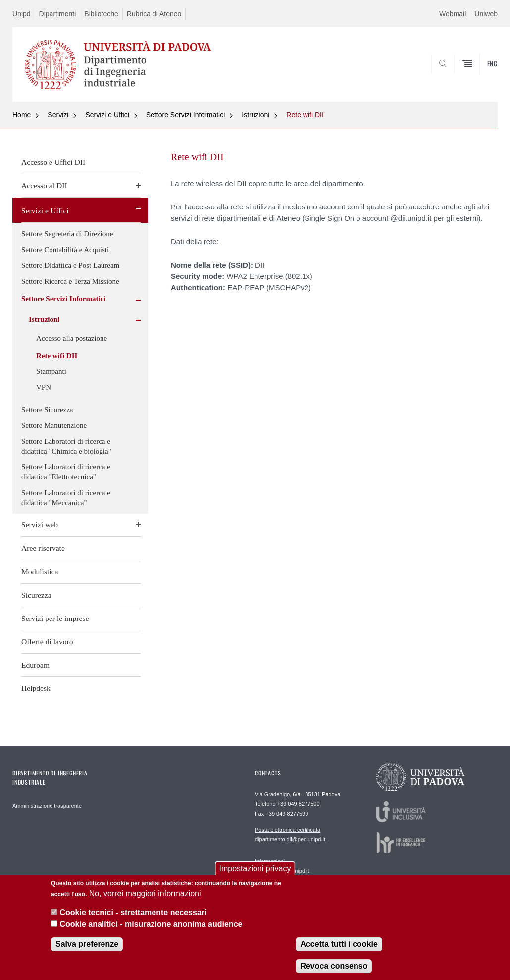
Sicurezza (36, 595)
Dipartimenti (58, 14)
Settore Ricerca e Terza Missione (70, 281)
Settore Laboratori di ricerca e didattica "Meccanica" (66, 498)
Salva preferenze (87, 953)
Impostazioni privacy (255, 876)
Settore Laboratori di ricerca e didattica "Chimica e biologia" (66, 446)
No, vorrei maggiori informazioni (145, 902)
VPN (44, 387)
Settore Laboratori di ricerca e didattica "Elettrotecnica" (66, 472)
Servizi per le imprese (55, 618)
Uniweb (486, 14)
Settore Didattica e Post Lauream (70, 265)
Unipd (22, 14)
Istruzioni (255, 115)
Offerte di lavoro (47, 642)
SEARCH (457, 77)
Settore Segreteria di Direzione (67, 234)
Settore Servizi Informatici (186, 115)
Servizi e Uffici (107, 115)
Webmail (453, 14)
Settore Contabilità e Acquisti (65, 250)
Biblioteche (101, 14)
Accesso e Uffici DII (53, 162)
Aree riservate (43, 548)
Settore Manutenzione (54, 425)
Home (22, 115)
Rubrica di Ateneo (154, 14)
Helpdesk (36, 688)
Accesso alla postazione (72, 338)
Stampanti (51, 371)
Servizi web (40, 525)
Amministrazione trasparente (47, 806)
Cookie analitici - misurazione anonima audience (151, 932)
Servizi (58, 115)
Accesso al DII (44, 185)
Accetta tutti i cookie (339, 953)
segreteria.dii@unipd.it (282, 866)
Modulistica (40, 572)
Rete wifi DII (305, 115)
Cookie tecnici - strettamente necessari (133, 921)
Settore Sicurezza (47, 410)
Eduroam (35, 665)
